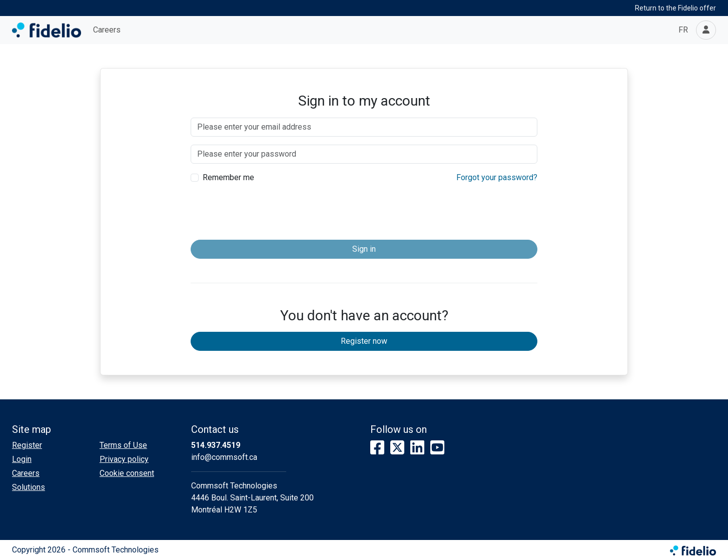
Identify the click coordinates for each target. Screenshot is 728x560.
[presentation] (364, 212)
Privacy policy (124, 459)
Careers (107, 30)
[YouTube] (437, 448)
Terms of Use (123, 445)
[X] (397, 448)
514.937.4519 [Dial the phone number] (216, 445)
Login (22, 459)
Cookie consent (127, 473)
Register (27, 445)
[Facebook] (377, 448)
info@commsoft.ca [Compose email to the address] (224, 457)
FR (683, 30)
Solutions (29, 487)
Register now (364, 341)
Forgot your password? (497, 177)
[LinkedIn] (417, 448)
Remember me (228, 177)
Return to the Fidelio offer (675, 8)
